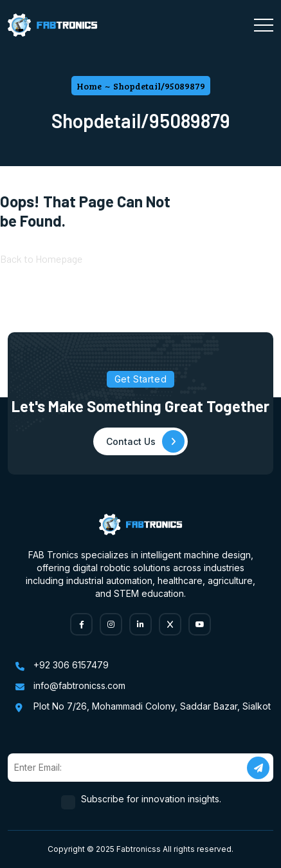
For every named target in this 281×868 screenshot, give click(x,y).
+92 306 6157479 (71, 665)
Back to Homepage (41, 259)
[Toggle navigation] (264, 25)
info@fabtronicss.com (79, 685)
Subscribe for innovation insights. (151, 799)
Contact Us (145, 441)
